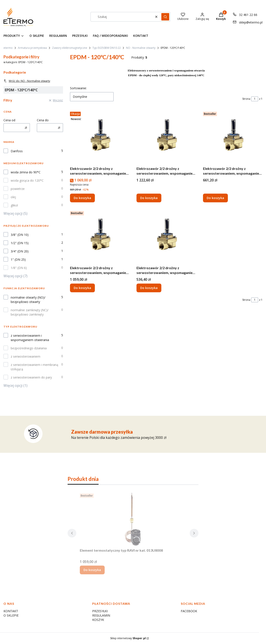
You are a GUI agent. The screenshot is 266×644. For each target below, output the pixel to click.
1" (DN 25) (18, 259)
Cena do (43, 120)
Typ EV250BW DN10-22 (107, 48)
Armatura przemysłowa (32, 48)
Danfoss (17, 151)
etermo (8, 48)
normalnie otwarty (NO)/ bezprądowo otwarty (28, 300)
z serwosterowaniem (26, 356)
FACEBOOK (189, 611)
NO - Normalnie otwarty (141, 48)
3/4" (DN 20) (20, 251)
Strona (246, 99)
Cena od (9, 120)
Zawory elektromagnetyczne (70, 48)
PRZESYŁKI (100, 611)
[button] (165, 17)
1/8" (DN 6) (19, 268)
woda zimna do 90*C (26, 172)
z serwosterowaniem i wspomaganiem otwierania (30, 338)
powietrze (18, 189)
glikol (14, 205)
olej (13, 197)
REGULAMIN (101, 615)
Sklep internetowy (128, 638)
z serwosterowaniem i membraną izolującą (34, 367)
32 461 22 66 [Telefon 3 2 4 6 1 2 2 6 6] (248, 15)
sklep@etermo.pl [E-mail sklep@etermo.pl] (251, 22)
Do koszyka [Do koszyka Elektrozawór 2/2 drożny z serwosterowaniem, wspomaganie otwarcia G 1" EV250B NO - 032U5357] (82, 198)
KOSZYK (98, 620)
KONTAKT (11, 611)
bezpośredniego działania (29, 348)
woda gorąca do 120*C (27, 180)
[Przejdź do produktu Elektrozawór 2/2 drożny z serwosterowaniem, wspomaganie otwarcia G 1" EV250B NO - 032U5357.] (100, 137)
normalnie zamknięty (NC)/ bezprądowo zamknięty (30, 312)
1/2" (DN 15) (20, 243)
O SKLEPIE (11, 615)
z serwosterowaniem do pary (31, 377)
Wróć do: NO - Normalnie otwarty (27, 81)
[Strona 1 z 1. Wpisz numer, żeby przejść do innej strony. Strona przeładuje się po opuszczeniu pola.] (255, 99)
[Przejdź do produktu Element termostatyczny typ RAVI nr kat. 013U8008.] (133, 519)
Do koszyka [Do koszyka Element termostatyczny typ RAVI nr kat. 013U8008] (92, 570)
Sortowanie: (78, 88)
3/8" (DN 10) (20, 235)
